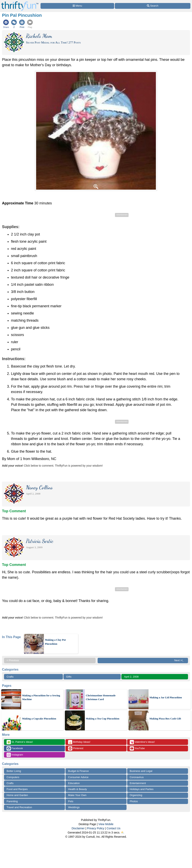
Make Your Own (77, 795)
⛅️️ (123, 833)
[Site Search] (153, 6)
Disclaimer (78, 828)
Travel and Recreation (19, 807)
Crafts (10, 677)
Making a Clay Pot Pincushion (55, 642)
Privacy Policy (96, 828)
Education (74, 783)
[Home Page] (20, 2)
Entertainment (138, 783)
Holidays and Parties (142, 789)
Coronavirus (137, 777)
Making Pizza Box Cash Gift (165, 719)
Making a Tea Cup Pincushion (103, 719)
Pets (71, 801)
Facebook (15, 748)
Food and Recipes (17, 789)
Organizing (136, 795)
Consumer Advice (78, 777)
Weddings (74, 807)
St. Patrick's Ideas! (20, 742)
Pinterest (76, 748)
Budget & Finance (78, 771)
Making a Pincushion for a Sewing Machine (41, 697)
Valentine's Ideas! (142, 742)
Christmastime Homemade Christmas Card (101, 697)
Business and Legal (141, 771)
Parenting (12, 801)
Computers (13, 777)
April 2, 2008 (131, 677)
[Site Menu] (77, 6)
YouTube (137, 748)
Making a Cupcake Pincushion (39, 719)
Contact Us (113, 828)
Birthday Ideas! (79, 742)
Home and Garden (17, 795)
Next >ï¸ (180, 660)
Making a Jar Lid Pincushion (166, 697)
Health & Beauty (77, 789)
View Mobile (106, 824)
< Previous (13, 660)
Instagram (15, 755)
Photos (134, 801)
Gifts (69, 677)
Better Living (14, 771)
